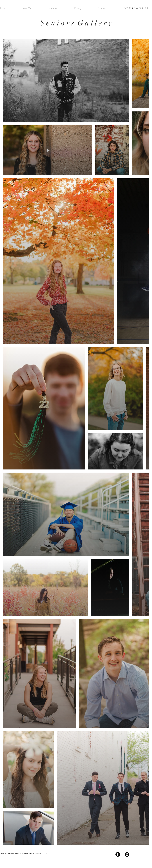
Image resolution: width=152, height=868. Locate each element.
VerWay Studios (136, 8)
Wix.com (43, 853)
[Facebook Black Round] (118, 854)
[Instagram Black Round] (127, 854)
